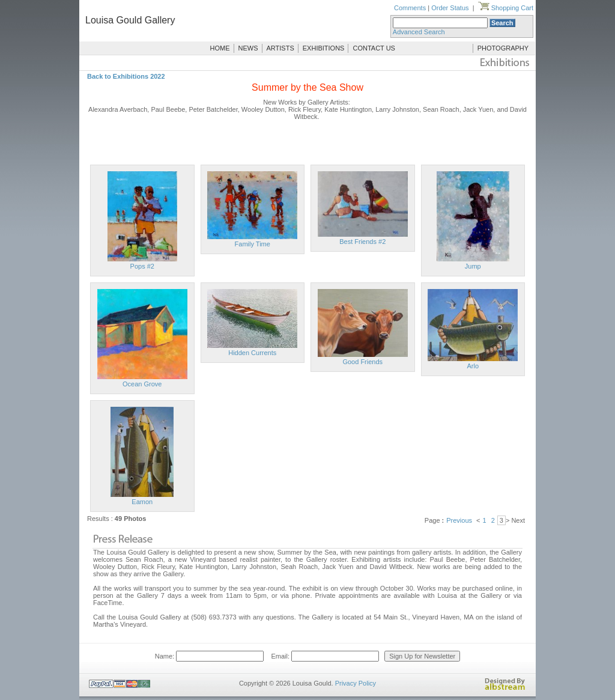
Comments (410, 8)
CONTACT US (374, 48)
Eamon (142, 502)
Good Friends (362, 362)
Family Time (253, 244)
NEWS (248, 48)
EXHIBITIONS (324, 48)
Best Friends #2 (362, 242)
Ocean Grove (142, 384)
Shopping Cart (506, 8)
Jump (473, 266)
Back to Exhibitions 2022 (126, 76)
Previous (459, 520)
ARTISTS (280, 48)
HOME (220, 48)
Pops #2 (142, 266)
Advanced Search (419, 32)
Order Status (450, 8)
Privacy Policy (356, 683)
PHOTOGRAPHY (503, 48)
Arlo (473, 366)
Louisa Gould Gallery (130, 20)
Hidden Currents (252, 353)
